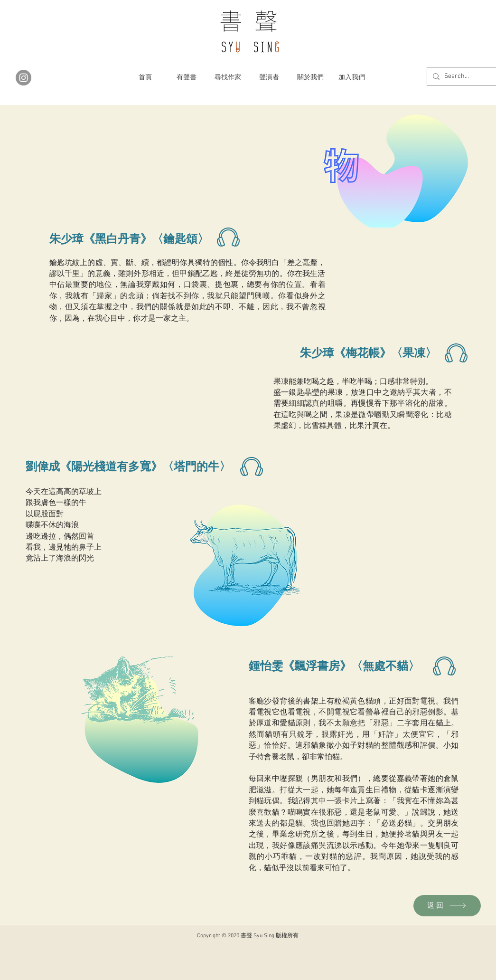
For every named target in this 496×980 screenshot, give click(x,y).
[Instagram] (23, 78)
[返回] (447, 906)
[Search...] (468, 76)
